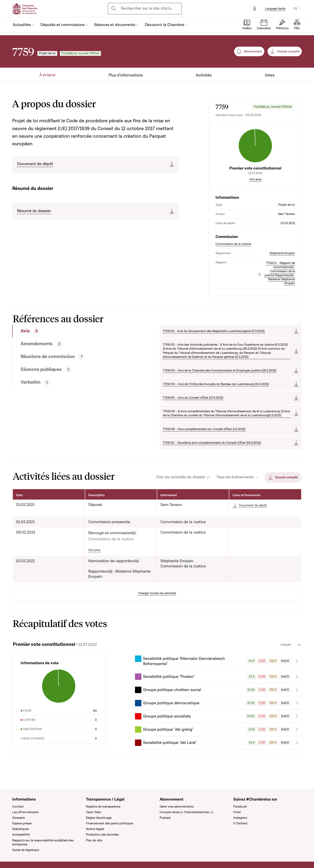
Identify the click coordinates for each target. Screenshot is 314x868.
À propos (47, 75)
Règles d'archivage (99, 818)
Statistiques (21, 829)
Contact (18, 807)
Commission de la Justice (233, 244)
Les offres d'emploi (25, 812)
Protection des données (102, 835)
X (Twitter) (240, 823)
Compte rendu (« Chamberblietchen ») (186, 812)
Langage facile (275, 9)
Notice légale (95, 829)
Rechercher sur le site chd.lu (146, 8)
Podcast (165, 818)
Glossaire (19, 818)
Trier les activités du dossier (181, 477)
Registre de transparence (103, 807)
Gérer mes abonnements (177, 807)
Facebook (240, 807)
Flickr (237, 812)
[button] (218, 661)
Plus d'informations (126, 75)
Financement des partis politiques (110, 823)
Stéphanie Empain (282, 253)
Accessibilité (21, 835)
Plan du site (94, 840)
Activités (204, 75)
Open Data (93, 812)
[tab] (71, 331)
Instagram (240, 818)
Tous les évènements (235, 477)
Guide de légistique (26, 850)
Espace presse (22, 823)
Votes (270, 75)
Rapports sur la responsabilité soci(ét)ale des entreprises (43, 842)
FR (295, 9)
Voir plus (255, 179)
